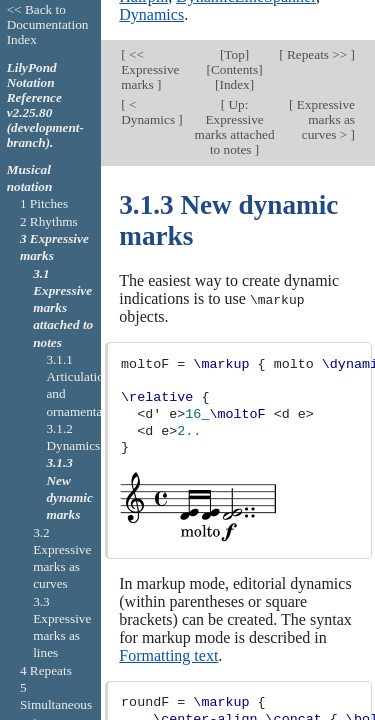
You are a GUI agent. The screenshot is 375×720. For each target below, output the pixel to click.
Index (234, 45)
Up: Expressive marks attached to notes (235, 87)
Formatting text (168, 614)
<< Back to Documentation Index (48, 24)
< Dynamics (149, 72)
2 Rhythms (49, 221)
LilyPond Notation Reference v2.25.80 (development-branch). (45, 105)
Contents (234, 30)
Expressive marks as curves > (324, 79)
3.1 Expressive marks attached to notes (63, 308)
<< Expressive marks (150, 30)
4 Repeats (46, 670)
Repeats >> (317, 15)
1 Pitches (44, 203)
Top (234, 15)
